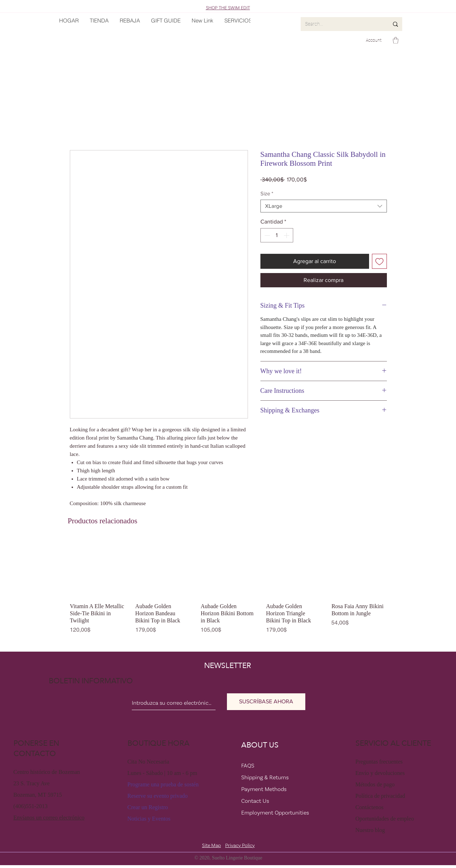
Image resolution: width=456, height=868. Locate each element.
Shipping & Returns (265, 777)
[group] (228, 589)
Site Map (211, 845)
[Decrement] (266, 235)
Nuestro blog (370, 830)
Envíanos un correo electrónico (49, 818)
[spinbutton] (277, 235)
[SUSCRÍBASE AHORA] (266, 702)
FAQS (248, 765)
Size (267, 193)
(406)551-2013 (31, 806)
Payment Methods (264, 789)
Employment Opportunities (275, 812)
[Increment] (287, 235)
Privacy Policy (240, 845)
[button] (396, 40)
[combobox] (324, 206)
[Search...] (341, 24)
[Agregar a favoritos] (379, 261)
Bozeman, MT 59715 (38, 795)
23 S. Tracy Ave (32, 783)
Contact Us (255, 801)
